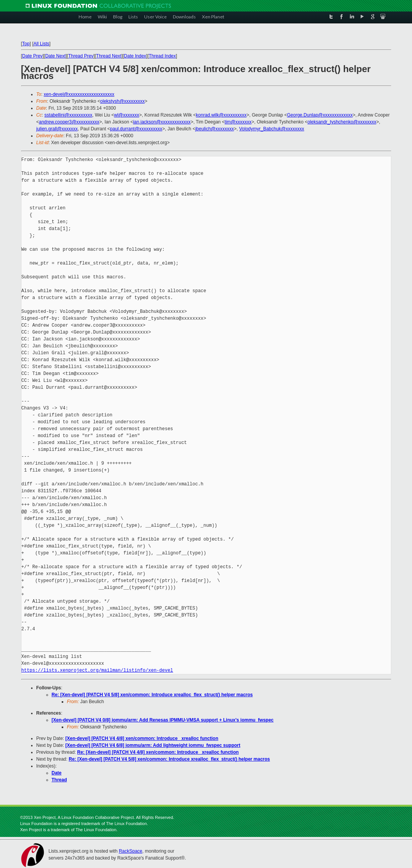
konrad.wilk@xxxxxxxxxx (221, 115)
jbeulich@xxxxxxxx (214, 129)
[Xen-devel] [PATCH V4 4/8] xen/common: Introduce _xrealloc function (142, 738)
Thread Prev (81, 56)
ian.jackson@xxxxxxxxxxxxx (162, 122)
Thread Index (162, 56)
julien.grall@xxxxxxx (57, 129)
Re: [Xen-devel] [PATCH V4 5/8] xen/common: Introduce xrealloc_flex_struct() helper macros (152, 695)
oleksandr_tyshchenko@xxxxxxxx (342, 122)
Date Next (55, 56)
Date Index (135, 56)
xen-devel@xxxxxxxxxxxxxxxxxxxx (79, 94)
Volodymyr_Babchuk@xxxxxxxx (272, 129)
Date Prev (32, 56)
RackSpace (130, 851)
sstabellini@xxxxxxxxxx (68, 115)
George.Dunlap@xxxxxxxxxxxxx (320, 115)
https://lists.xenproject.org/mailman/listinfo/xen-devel (97, 670)
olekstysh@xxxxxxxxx (122, 101)
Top (26, 44)
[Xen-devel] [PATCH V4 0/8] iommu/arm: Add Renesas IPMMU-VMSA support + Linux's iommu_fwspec (163, 720)
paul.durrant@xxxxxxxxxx (136, 129)
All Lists (41, 44)
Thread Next (109, 56)
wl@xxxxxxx (127, 115)
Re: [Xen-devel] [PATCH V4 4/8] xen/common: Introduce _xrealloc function (158, 752)
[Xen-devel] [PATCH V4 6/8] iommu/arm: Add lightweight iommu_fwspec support (153, 745)
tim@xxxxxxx (238, 122)
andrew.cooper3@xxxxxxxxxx (69, 122)
